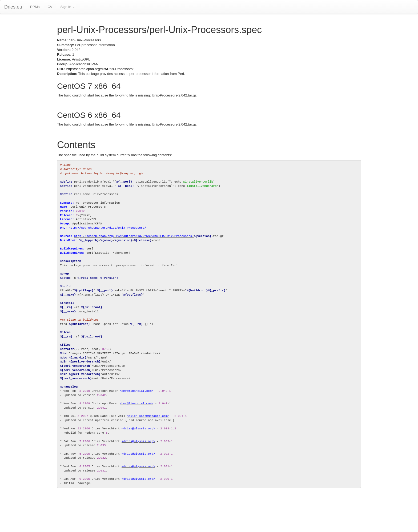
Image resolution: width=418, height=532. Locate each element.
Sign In (67, 7)
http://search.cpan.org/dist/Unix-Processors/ (100, 69)
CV (50, 7)
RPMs (35, 7)
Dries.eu (13, 7)
